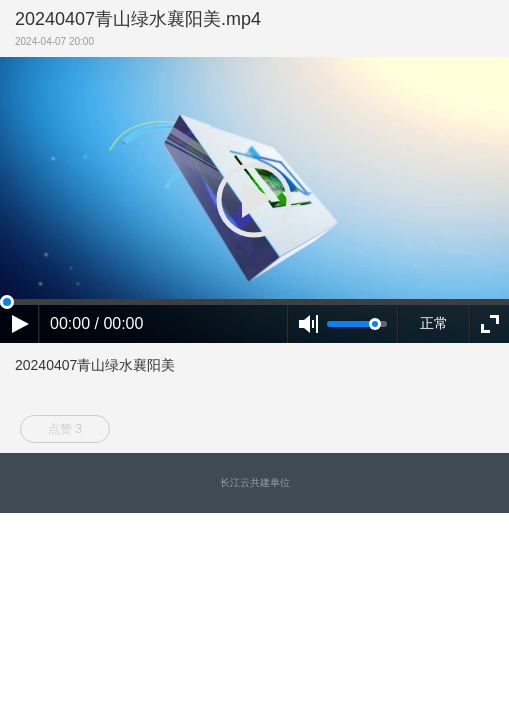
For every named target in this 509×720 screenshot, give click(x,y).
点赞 (65, 429)
